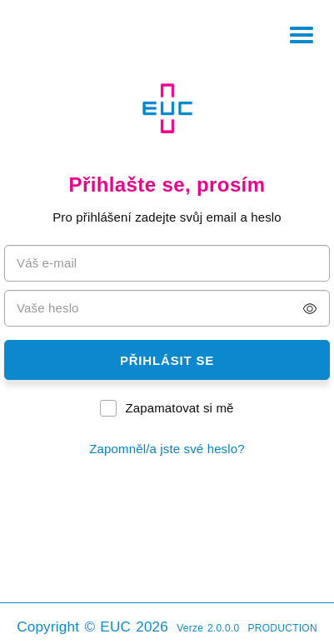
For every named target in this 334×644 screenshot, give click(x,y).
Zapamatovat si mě (179, 408)
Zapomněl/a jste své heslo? (167, 449)
